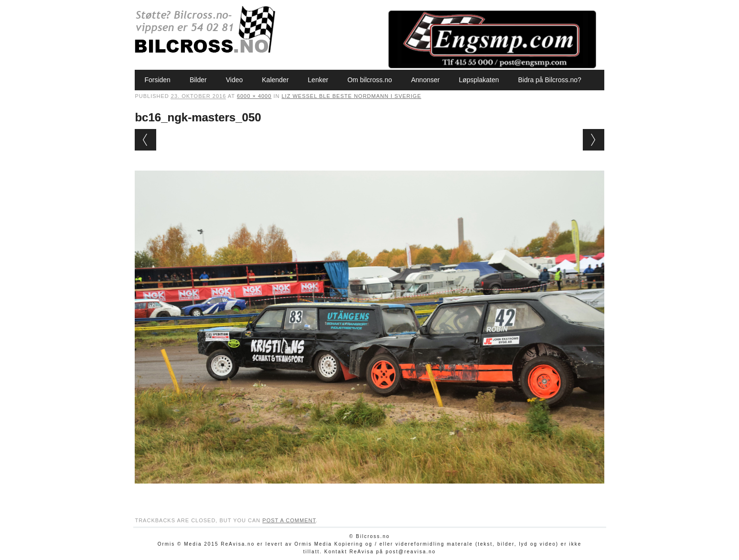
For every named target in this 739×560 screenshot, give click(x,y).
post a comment (289, 520)
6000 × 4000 (254, 96)
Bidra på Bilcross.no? (549, 80)
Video (235, 80)
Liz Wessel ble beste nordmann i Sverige (351, 96)
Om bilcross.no (369, 80)
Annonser (425, 80)
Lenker (318, 80)
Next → (594, 140)
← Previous (145, 140)
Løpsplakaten (479, 80)
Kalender (275, 80)
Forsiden (157, 80)
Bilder (198, 80)
